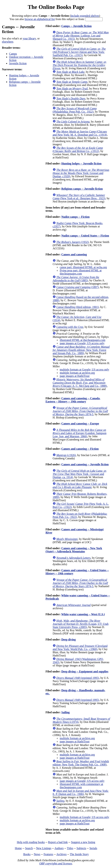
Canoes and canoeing (74, 254)
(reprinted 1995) (78, 678)
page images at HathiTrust (75, 376)
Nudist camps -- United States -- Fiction (85, 236)
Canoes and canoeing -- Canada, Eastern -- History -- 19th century (73, 400)
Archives (61, 854)
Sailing (65, 712)
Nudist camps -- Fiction (75, 217)
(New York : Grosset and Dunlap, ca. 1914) (80, 474)
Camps (13, 54)
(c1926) (66, 455)
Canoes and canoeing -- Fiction (80, 449)
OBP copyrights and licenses (56, 863)
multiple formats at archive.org (77, 373)
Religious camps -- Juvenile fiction (82, 189)
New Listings (44, 848)
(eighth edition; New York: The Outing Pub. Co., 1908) (81, 763)
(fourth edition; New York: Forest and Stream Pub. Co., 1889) (81, 350)
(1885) (76, 279)
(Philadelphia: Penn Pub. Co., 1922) (75, 110)
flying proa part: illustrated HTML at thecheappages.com (81, 272)
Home (18, 848)
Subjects (81, 848)
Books (27, 854)
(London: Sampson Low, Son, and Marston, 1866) (79, 433)
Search (29, 848)
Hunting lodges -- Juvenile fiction (81, 163)
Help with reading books (31, 842)
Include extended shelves (85, 16)
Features (48, 854)
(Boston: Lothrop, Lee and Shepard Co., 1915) (81, 36)
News (37, 854)
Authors (59, 848)
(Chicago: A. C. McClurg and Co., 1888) (80, 383)
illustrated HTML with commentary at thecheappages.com (81, 786)
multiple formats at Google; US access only (84, 370)
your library (29, 38)
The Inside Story (79, 854)
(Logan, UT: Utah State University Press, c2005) (81, 624)
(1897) (78, 287)
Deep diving (68, 639)
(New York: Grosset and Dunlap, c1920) (81, 173)
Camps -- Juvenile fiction (76, 26)
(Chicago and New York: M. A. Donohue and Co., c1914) (80, 133)
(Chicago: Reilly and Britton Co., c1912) (78, 149)
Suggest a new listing (83, 842)
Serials (93, 848)
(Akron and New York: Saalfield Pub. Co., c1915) (79, 52)
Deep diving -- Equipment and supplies (85, 671)
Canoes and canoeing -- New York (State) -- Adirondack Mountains (74, 550)
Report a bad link (58, 842)
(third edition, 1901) (78, 307)
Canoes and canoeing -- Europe (80, 424)
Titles (70, 848)
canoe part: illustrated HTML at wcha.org (83, 267)
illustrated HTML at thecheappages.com (82, 340)
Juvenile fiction (18, 63)
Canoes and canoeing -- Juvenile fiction (85, 464)
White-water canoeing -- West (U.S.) (83, 614)
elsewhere (8, 42)
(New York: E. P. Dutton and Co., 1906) (81, 792)
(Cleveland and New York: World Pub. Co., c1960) (80, 647)
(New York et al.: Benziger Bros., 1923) (79, 197)
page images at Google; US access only (82, 343)
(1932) (73, 242)
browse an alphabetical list (40, 19)
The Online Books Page (56, 7)
